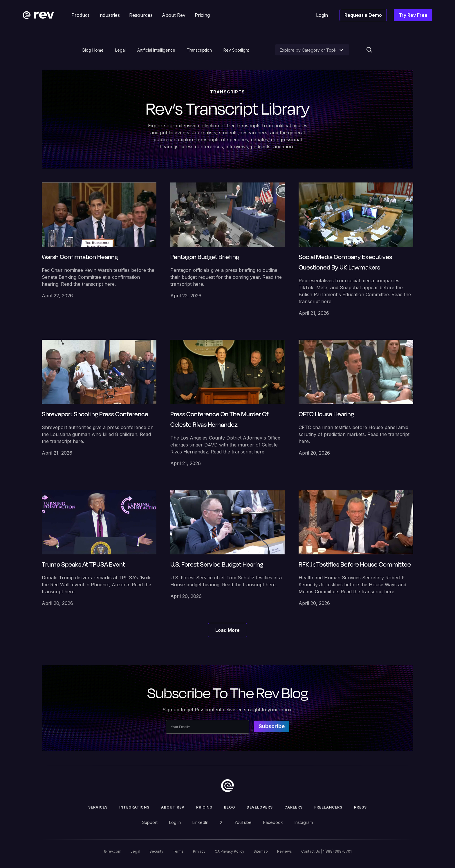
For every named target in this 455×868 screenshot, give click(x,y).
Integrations (134, 807)
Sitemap (261, 851)
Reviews (285, 851)
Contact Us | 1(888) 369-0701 (326, 851)
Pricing (204, 807)
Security (156, 851)
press (360, 807)
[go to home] (228, 786)
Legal (120, 50)
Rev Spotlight (236, 50)
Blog (230, 807)
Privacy (199, 851)
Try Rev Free (413, 15)
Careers (294, 807)
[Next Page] (228, 630)
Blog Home (93, 50)
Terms (178, 851)
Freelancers (328, 807)
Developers (260, 807)
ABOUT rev (173, 807)
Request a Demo (363, 15)
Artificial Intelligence (156, 50)
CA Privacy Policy (230, 851)
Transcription (199, 50)
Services (98, 807)
